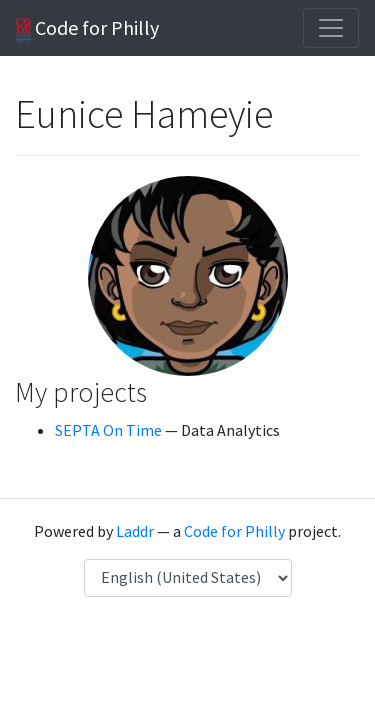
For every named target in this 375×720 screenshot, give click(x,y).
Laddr (135, 531)
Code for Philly (87, 29)
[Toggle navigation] (331, 28)
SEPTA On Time (108, 430)
